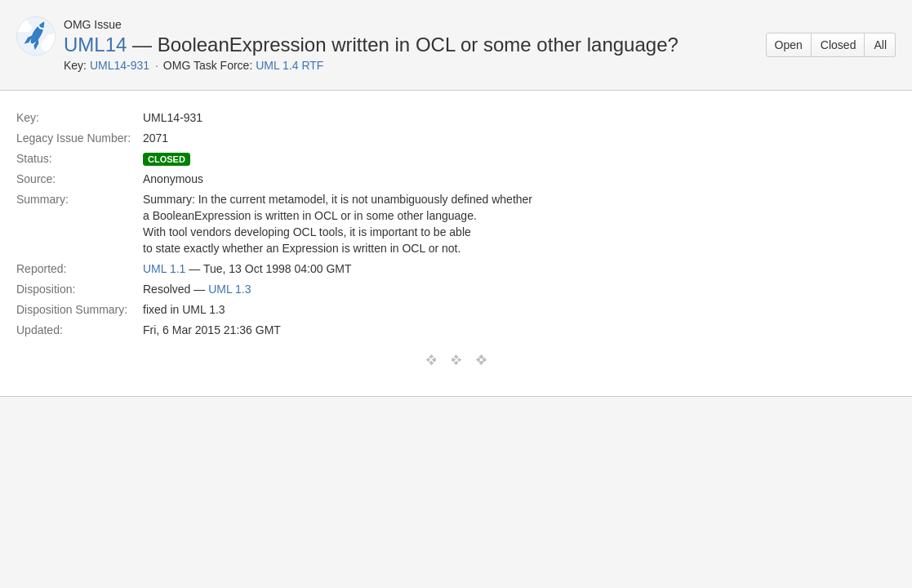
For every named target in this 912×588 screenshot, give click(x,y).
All (880, 45)
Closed (839, 45)
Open (789, 45)
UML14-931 (120, 65)
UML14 (95, 45)
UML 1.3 (229, 289)
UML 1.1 (164, 269)
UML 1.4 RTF (289, 65)
